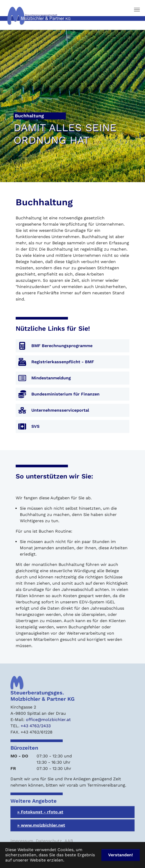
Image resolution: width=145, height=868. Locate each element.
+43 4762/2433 (36, 726)
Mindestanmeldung (51, 378)
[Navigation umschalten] (137, 10)
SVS (35, 426)
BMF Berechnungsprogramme (62, 346)
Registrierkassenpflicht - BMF (63, 362)
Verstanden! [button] (121, 855)
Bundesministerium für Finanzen (65, 394)
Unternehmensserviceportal (60, 410)
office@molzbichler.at (48, 720)
